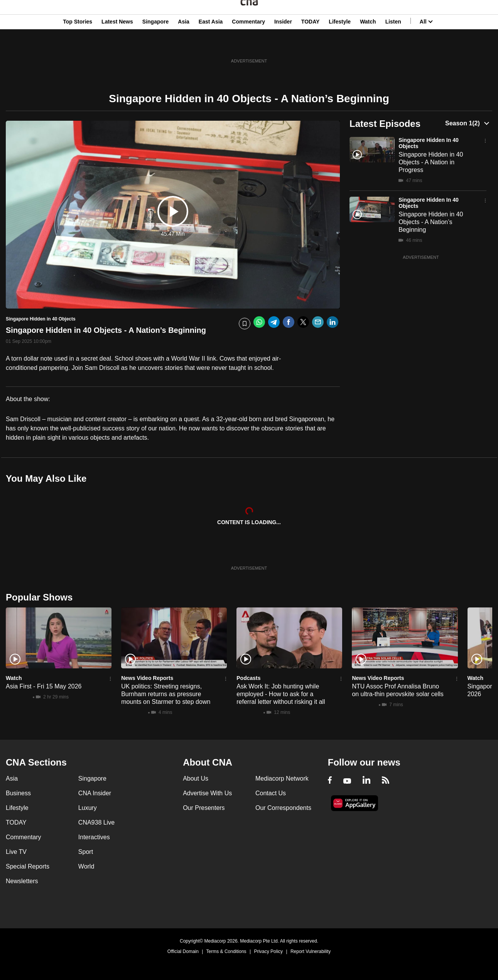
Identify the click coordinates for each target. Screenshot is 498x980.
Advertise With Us (207, 793)
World (86, 866)
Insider (283, 44)
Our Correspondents (283, 808)
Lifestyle (340, 44)
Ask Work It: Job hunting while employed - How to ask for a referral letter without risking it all (281, 694)
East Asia (211, 44)
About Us (196, 778)
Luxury (88, 808)
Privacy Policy (268, 951)
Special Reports (28, 866)
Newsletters (22, 881)
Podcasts (248, 678)
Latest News (117, 44)
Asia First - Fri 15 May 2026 (44, 686)
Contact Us (271, 793)
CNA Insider (95, 793)
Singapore (155, 44)
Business (18, 793)
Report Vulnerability (311, 951)
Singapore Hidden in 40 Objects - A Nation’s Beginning (431, 222)
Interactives (94, 837)
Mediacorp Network (282, 778)
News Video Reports (147, 678)
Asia (184, 44)
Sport (86, 852)
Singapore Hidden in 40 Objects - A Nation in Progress (431, 162)
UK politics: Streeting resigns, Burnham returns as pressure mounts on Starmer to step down (166, 694)
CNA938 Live (96, 822)
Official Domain (183, 951)
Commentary (248, 44)
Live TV (16, 852)
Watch (368, 44)
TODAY (310, 44)
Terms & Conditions (226, 951)
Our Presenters (204, 808)
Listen (393, 44)
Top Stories (78, 44)
